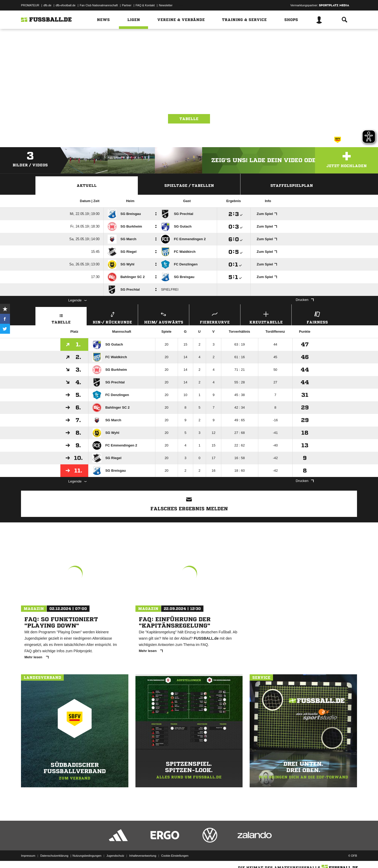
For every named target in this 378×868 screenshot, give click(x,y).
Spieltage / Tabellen (189, 186)
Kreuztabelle (266, 317)
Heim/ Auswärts (164, 317)
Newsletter (166, 5)
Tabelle (189, 119)
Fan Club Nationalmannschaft (99, 5)
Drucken (305, 300)
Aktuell (87, 186)
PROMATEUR (30, 5)
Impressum (28, 856)
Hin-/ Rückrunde (112, 317)
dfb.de (47, 5)
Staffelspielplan (292, 186)
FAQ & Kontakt (145, 5)
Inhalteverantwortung (143, 856)
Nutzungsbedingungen (87, 856)
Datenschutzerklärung (54, 856)
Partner (127, 5)
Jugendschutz (115, 856)
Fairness (317, 317)
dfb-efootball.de (66, 5)
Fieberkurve (215, 317)
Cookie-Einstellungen (175, 856)
